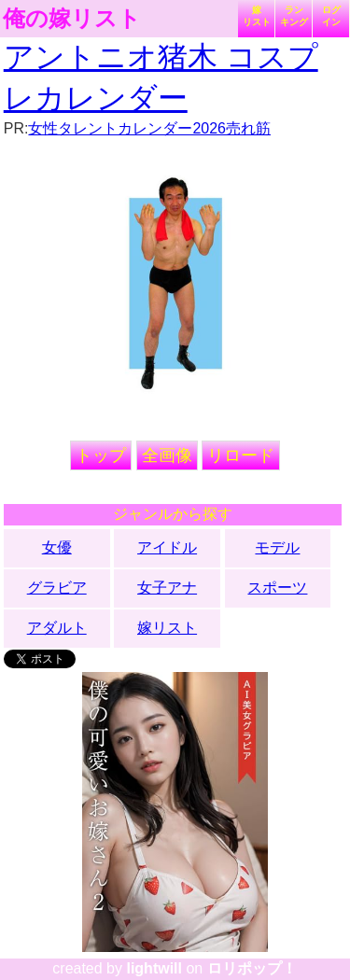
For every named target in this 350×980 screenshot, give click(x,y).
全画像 (167, 455)
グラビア (57, 588)
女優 (57, 547)
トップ (101, 455)
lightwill (154, 968)
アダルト (57, 628)
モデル (277, 547)
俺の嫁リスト (72, 19)
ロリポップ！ (252, 968)
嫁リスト (257, 16)
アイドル (167, 547)
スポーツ (277, 588)
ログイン (331, 16)
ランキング (294, 16)
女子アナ (167, 588)
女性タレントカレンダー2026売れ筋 (149, 128)
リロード (241, 455)
